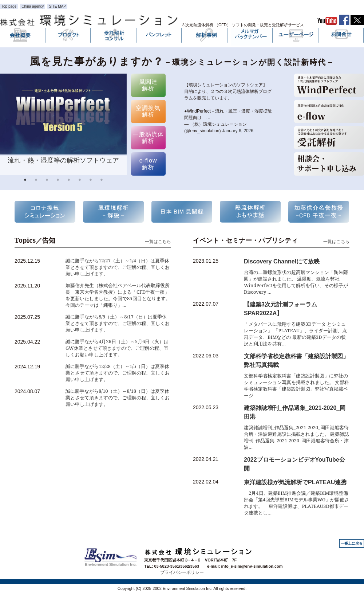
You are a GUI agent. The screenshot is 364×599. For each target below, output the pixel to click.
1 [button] (25, 181)
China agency (33, 6)
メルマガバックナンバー (250, 37)
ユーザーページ (296, 37)
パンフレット (159, 37)
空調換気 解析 (148, 111)
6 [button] (80, 181)
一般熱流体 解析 (148, 138)
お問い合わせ (341, 37)
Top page (9, 6)
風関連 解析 (148, 85)
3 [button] (47, 181)
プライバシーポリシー (182, 572)
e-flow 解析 (148, 164)
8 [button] (102, 181)
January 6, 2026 (238, 131)
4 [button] (58, 181)
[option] (63, 124)
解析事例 (205, 37)
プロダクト (68, 37)
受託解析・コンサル (114, 37)
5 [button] (69, 181)
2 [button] (36, 181)
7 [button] (91, 181)
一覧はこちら (158, 241)
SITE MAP (57, 6)
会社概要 (23, 37)
